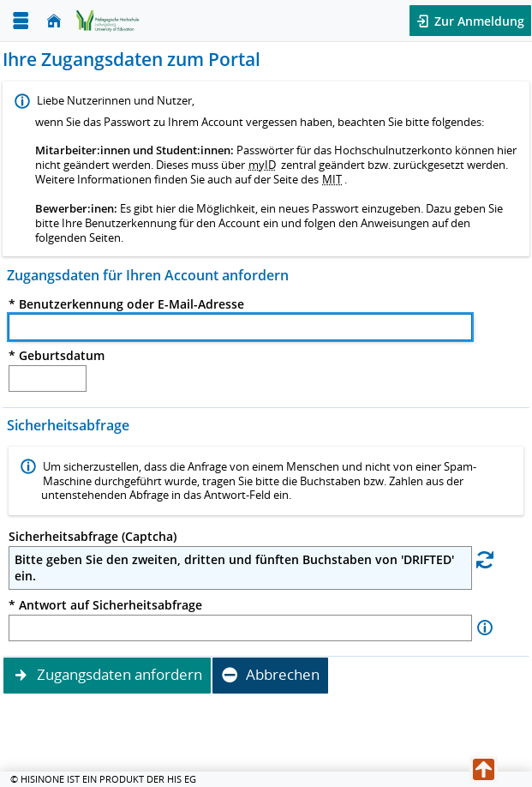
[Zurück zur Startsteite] (108, 20)
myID (262, 165)
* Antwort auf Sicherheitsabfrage (105, 605)
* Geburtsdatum (57, 356)
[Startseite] (54, 21)
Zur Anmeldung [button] (478, 21)
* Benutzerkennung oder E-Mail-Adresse (126, 304)
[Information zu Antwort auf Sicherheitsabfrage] (485, 628)
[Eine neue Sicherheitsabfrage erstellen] (485, 559)
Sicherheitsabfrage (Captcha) (93, 537)
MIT (332, 179)
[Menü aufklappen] (21, 21)
